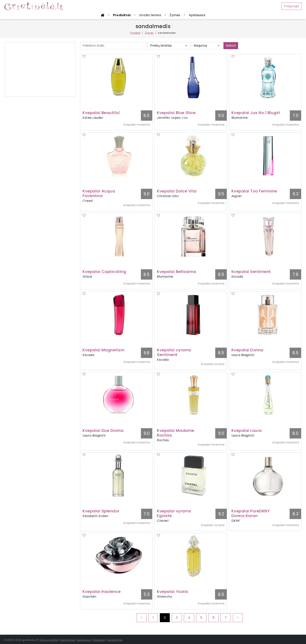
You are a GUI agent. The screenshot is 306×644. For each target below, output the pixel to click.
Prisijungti (292, 6)
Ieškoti (231, 46)
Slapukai (99, 640)
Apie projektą (49, 640)
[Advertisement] (40, 69)
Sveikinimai (115, 640)
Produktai (122, 15)
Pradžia (135, 33)
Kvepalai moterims (137, 125)
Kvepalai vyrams (213, 364)
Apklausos (197, 15)
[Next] (238, 618)
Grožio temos (150, 15)
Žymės (175, 15)
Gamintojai (68, 640)
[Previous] (142, 618)
